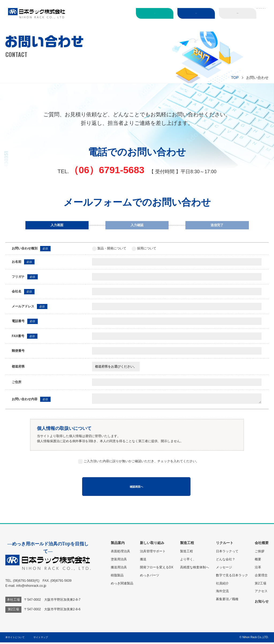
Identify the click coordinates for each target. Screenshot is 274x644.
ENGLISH (228, 13)
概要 (258, 561)
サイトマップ (41, 639)
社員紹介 (222, 585)
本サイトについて (16, 639)
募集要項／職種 (227, 601)
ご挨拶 (260, 553)
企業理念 (261, 577)
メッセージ (224, 569)
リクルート (143, 13)
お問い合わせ (186, 13)
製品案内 (256, 13)
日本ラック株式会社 (37, 13)
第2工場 (260, 585)
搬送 (143, 561)
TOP (235, 78)
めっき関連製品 (122, 585)
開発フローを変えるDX (157, 569)
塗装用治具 (119, 561)
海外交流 (222, 593)
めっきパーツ (150, 577)
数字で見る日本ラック (232, 577)
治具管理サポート (153, 553)
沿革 (258, 569)
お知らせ (256, 26)
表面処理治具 (120, 553)
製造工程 (218, 26)
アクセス (261, 593)
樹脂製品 (117, 577)
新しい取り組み (194, 26)
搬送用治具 (119, 569)
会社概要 (237, 26)
